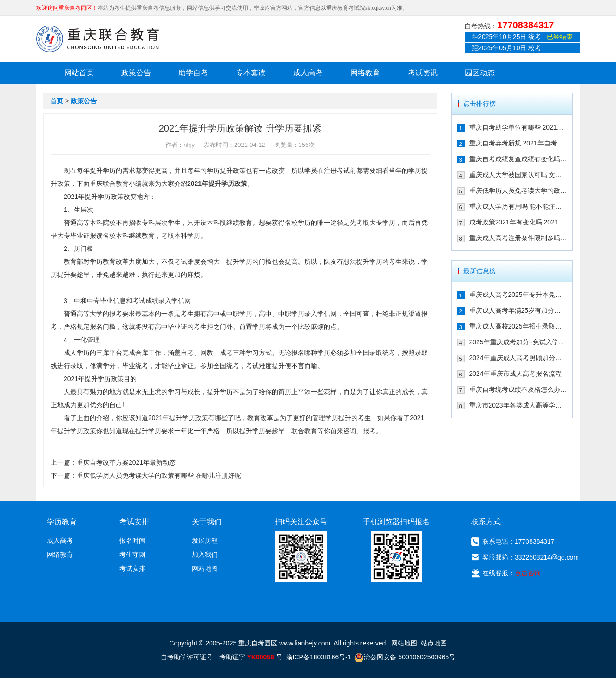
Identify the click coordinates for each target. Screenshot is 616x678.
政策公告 (136, 73)
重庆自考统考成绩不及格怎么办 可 (518, 389)
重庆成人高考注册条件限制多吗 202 (518, 238)
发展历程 (205, 540)
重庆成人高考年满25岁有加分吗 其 (518, 310)
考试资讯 (423, 73)
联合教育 (116, 184)
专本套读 (251, 73)
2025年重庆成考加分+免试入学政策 (518, 342)
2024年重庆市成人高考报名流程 (515, 374)
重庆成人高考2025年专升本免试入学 (518, 295)
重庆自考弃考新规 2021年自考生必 (518, 143)
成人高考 (308, 73)
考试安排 (132, 568)
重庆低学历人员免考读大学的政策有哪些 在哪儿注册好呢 (159, 475)
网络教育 (365, 73)
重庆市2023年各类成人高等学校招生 (518, 405)
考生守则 (132, 554)
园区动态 (480, 73)
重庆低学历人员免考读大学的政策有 (518, 191)
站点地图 (434, 643)
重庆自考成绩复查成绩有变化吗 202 (518, 159)
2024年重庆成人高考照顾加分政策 (518, 358)
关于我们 (207, 522)
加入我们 (205, 554)
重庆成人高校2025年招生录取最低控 (518, 326)
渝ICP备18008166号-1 (319, 657)
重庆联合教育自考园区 (98, 39)
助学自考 (193, 73)
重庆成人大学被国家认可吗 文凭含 (518, 175)
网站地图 (205, 568)
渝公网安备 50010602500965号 (405, 657)
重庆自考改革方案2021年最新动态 (126, 462)
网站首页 (79, 73)
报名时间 (132, 540)
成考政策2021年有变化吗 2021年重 (518, 222)
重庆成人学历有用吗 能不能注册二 (518, 206)
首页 (57, 101)
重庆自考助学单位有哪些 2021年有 (518, 127)
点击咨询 (528, 573)
